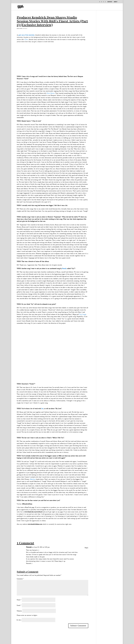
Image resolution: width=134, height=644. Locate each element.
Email (19, 605)
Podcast (89, 7)
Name (19, 600)
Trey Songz (83, 314)
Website (19, 611)
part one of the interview (26, 35)
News (111, 7)
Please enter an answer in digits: (27, 615)
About (116, 2)
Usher (26, 39)
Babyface (33, 479)
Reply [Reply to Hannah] (86, 548)
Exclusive (101, 7)
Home (59, 7)
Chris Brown (51, 93)
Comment (20, 579)
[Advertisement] (51, 530)
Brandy (64, 269)
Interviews (77, 7)
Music (66, 7)
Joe (42, 409)
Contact (110, 2)
